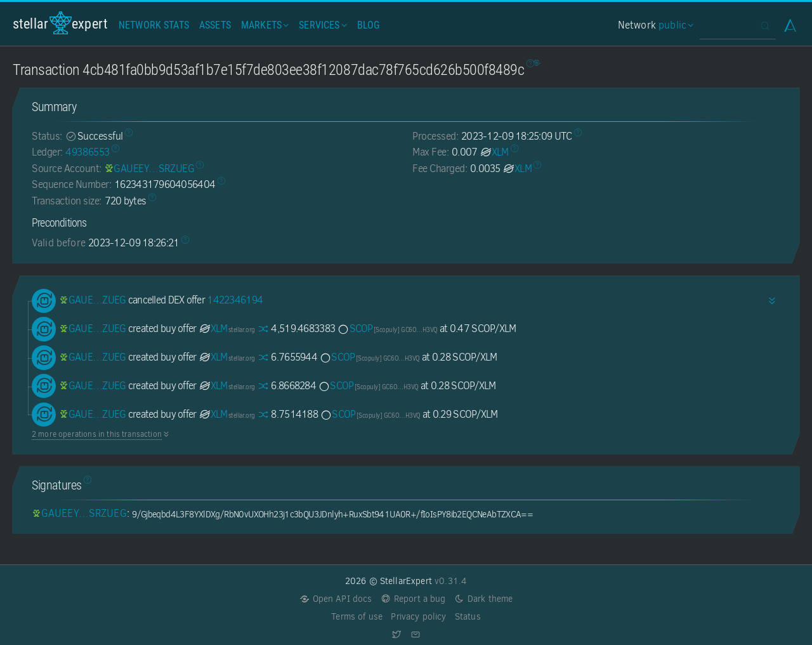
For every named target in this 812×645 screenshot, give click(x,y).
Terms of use (357, 617)
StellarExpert (60, 23)
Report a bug (413, 599)
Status (468, 617)
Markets (264, 25)
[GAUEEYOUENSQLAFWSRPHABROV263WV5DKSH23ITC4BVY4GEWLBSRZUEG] (149, 169)
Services (321, 25)
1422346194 (235, 300)
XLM (494, 152)
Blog (369, 25)
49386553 (87, 152)
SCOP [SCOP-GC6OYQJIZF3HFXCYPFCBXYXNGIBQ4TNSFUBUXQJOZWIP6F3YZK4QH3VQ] (387, 329)
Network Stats (154, 25)
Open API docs (336, 599)
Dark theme (484, 599)
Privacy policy (418, 617)
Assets (215, 25)
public (674, 25)
